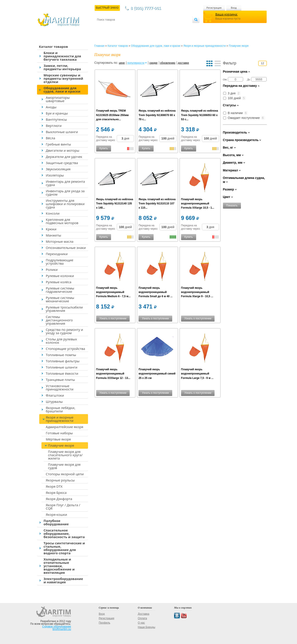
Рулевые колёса (59, 282)
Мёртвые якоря (58, 439)
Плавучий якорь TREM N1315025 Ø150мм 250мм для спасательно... (112, 115)
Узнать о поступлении (113, 318)
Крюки (51, 229)
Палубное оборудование (56, 522)
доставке (183, 63)
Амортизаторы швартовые (58, 99)
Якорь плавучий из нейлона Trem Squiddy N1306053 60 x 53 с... (200, 115)
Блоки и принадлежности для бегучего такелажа (62, 56)
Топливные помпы (61, 355)
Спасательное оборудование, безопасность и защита (64, 533)
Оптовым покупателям (178, 27)
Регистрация (214, 8)
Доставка (119, 27)
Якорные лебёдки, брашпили (61, 409)
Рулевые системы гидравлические (60, 290)
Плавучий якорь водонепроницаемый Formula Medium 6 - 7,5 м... (113, 292)
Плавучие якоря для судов (64, 466)
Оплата (133, 27)
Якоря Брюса (56, 493)
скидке (153, 63)
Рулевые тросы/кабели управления (64, 309)
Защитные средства (62, 163)
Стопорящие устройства (65, 349)
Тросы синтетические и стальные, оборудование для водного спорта (64, 548)
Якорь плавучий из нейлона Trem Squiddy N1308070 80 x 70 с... (157, 115)
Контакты (102, 27)
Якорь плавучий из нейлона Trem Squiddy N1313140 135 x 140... (115, 204)
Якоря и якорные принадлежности (60, 419)
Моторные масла (60, 241)
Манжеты (54, 235)
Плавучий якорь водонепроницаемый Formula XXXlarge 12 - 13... (113, 374)
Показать (232, 206)
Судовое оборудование (57, 627)
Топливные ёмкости (62, 373)
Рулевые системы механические (60, 299)
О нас (141, 623)
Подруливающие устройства (60, 262)
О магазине (150, 27)
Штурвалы (54, 402)
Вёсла (51, 138)
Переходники (57, 254)
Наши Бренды (147, 627)
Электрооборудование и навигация (63, 580)
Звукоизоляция (58, 169)
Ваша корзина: (227, 14)
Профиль (104, 623)
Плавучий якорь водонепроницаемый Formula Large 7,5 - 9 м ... (197, 374)
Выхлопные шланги (62, 132)
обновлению (168, 63)
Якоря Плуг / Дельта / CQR (63, 507)
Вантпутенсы (56, 119)
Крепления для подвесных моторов (62, 221)
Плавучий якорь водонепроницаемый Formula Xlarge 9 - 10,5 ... (197, 292)
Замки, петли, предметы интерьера (62, 67)
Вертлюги (54, 126)
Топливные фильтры (63, 361)
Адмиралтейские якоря (65, 427)
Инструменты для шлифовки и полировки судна (65, 204)
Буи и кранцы (57, 113)
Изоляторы (55, 175)
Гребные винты (59, 144)
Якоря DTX (54, 486)
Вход (234, 8)
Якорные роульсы (60, 480)
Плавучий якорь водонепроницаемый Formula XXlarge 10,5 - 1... (198, 204)
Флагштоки (55, 395)
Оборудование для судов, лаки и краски (62, 90)
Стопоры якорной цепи (65, 474)
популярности (136, 63)
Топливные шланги (62, 367)
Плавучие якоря (61, 445)
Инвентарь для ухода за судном (65, 193)
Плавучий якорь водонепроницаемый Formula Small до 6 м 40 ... (155, 292)
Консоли (53, 213)
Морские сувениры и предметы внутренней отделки (64, 78)
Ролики (52, 270)
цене (122, 63)
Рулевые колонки (60, 276)
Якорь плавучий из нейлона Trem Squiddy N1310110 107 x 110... (157, 204)
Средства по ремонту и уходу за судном (64, 331)
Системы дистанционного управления (59, 320)
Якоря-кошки (57, 514)
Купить (104, 148)
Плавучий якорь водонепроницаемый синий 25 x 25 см (157, 374)
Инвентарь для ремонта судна (65, 183)
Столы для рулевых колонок (62, 341)
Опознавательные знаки (66, 248)
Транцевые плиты (61, 380)
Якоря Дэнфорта (59, 499)
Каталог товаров (54, 47)
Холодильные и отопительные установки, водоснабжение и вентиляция (59, 566)
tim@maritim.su (62, 629)
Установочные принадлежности (60, 387)
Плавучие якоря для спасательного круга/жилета (65, 455)
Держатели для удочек (64, 157)
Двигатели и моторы (63, 150)
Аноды (51, 107)
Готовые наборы (59, 433)
